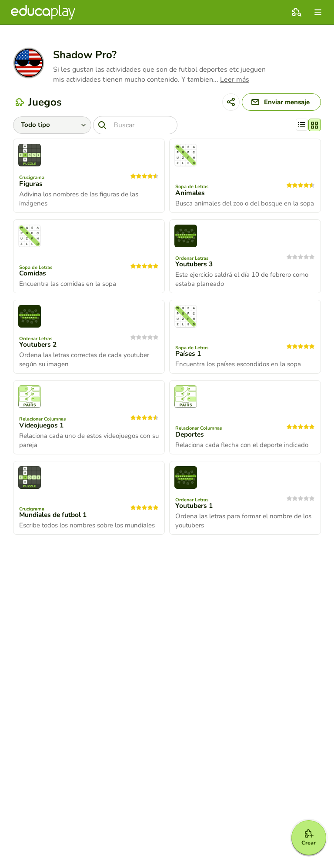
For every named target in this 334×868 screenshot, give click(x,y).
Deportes (190, 436)
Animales (190, 195)
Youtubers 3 (195, 266)
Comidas (33, 275)
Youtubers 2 (38, 346)
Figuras (31, 186)
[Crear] (304, 834)
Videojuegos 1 (42, 427)
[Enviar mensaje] (277, 103)
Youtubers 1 (195, 507)
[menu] (318, 12)
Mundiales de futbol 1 (55, 517)
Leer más (235, 80)
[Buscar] (139, 126)
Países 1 (189, 355)
